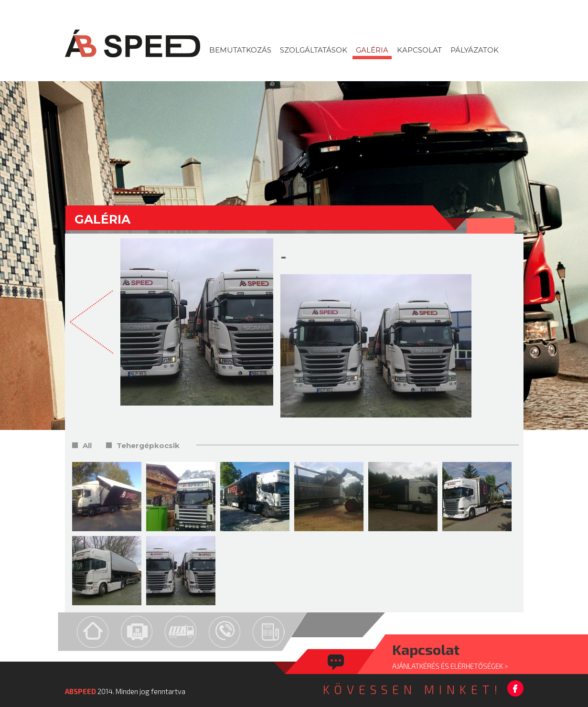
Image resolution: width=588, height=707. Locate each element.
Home (93, 632)
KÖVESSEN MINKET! (412, 689)
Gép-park (181, 632)
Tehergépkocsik (148, 445)
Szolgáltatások (137, 632)
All (87, 445)
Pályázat (269, 632)
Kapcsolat (225, 632)
